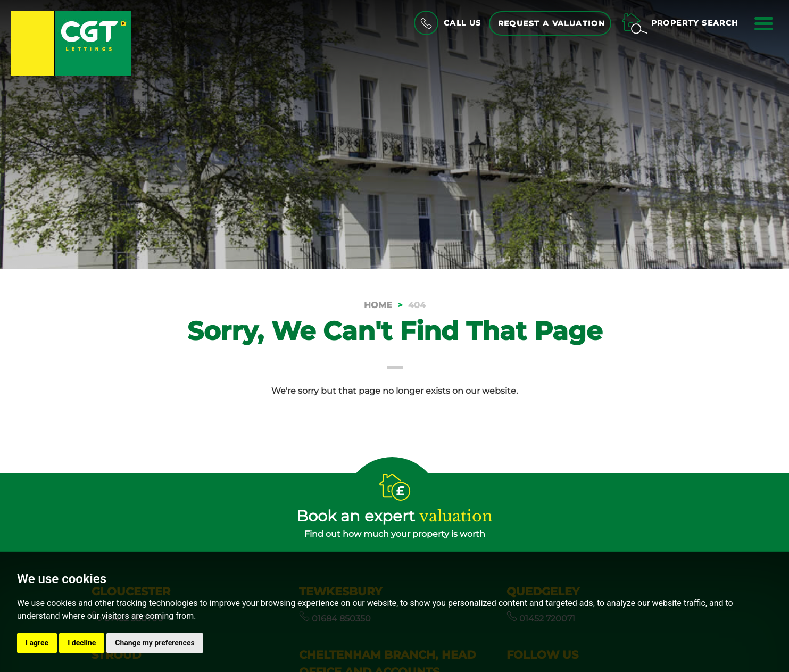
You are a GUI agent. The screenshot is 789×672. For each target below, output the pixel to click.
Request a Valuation (552, 23)
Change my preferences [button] (155, 643)
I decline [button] (82, 643)
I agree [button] (37, 643)
